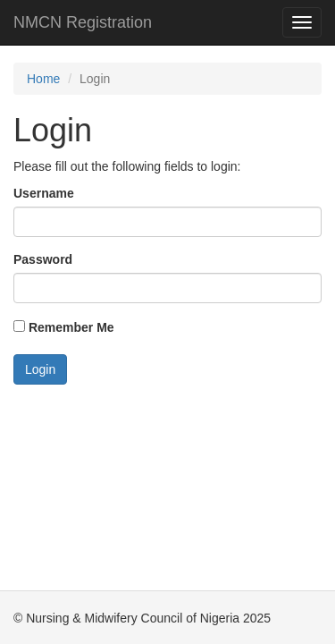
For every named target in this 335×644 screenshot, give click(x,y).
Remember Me (64, 327)
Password (43, 259)
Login (40, 369)
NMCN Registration (83, 22)
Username (44, 193)
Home (43, 79)
